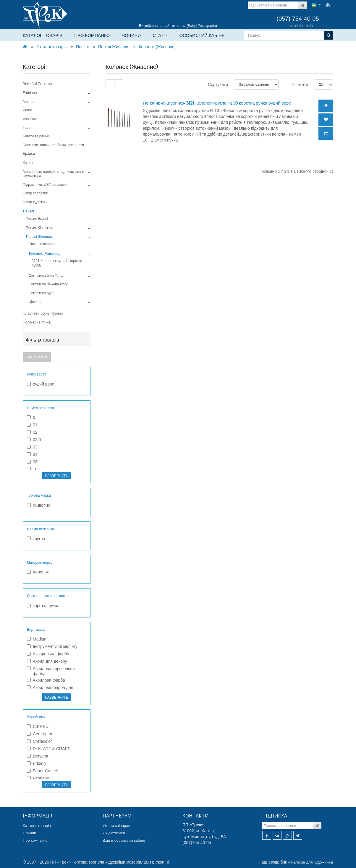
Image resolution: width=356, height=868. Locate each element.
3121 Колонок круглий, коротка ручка (57, 263)
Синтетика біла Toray (46, 276)
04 (32, 454)
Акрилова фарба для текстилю (50, 690)
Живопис (38, 505)
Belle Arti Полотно (37, 84)
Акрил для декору (47, 661)
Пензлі (82, 47)
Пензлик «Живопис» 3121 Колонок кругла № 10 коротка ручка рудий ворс (217, 103)
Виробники (36, 717)
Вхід (191, 26)
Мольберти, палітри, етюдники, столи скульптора (54, 174)
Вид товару (36, 630)
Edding (36, 763)
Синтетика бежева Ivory (48, 284)
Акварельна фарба (48, 654)
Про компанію (92, 35)
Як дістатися (114, 833)
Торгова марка (39, 495)
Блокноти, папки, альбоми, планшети (53, 145)
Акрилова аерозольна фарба (51, 671)
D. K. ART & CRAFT (48, 749)
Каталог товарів (43, 35)
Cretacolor (39, 741)
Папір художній (35, 202)
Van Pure (30, 119)
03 (32, 447)
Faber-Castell (42, 771)
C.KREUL (39, 726)
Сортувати (218, 84)
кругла (36, 539)
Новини (131, 35)
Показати (299, 84)
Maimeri (29, 102)
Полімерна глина (37, 322)
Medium (37, 639)
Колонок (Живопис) (157, 47)
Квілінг (28, 163)
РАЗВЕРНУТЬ (57, 476)
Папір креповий (35, 193)
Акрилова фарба (46, 680)
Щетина (35, 302)
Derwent (38, 756)
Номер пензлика (40, 408)
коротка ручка (43, 606)
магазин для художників (312, 862)
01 (32, 425)
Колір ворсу (37, 374)
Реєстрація (207, 26)
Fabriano (30, 93)
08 (32, 462)
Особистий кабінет (203, 35)
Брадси (29, 154)
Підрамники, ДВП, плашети (45, 185)
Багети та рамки (36, 136)
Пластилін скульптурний (43, 313)
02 (32, 432)
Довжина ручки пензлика (47, 596)
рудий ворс (41, 384)
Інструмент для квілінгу (52, 646)
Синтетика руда (42, 293)
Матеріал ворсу (40, 563)
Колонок (38, 572)
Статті (160, 35)
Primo (27, 110)
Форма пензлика (41, 529)
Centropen (39, 734)
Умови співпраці (117, 826)
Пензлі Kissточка (39, 228)
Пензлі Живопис (114, 47)
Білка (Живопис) (42, 244)
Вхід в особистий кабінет (125, 840)
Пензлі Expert (37, 219)
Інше (27, 128)
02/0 (34, 440)
